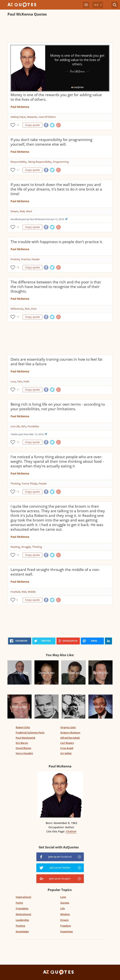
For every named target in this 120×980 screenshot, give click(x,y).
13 (18, 317)
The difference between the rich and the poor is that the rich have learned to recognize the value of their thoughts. (56, 287)
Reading (15, 547)
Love (63, 897)
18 (18, 267)
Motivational (23, 914)
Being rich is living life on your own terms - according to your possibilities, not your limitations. (58, 407)
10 (18, 492)
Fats (20, 381)
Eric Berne (22, 743)
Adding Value (18, 117)
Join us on (60, 857)
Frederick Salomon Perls (30, 733)
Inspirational (23, 897)
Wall (22, 211)
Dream (14, 211)
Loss (13, 381)
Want (29, 211)
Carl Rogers (67, 743)
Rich (27, 309)
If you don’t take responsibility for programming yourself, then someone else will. (51, 142)
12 (18, 555)
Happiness (67, 931)
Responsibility (18, 162)
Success (65, 903)
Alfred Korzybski (70, 738)
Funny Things (29, 483)
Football (15, 592)
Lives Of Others (47, 117)
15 (18, 442)
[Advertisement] (60, 30)
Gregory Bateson (70, 733)
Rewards (32, 117)
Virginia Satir (68, 727)
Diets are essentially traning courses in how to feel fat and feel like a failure (56, 362)
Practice (26, 259)
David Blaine (23, 748)
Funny (19, 903)
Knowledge (22, 931)
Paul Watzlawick (25, 738)
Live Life (15, 426)
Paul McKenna (20, 107)
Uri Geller (66, 753)
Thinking (15, 483)
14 (18, 125)
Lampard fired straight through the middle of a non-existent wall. (55, 572)
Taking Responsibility (40, 162)
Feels (26, 381)
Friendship (22, 908)
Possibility (33, 426)
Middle (32, 592)
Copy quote (32, 125)
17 (18, 170)
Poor (34, 309)
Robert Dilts (23, 727)
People (36, 259)
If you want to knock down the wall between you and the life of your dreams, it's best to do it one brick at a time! (56, 189)
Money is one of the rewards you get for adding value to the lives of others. (56, 97)
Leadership (22, 920)
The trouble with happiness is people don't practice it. (57, 242)
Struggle (26, 547)
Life (62, 908)
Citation (71, 831)
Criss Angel (67, 748)
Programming (61, 162)
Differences (17, 309)
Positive (15, 259)
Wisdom (65, 914)
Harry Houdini (24, 753)
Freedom (66, 926)
